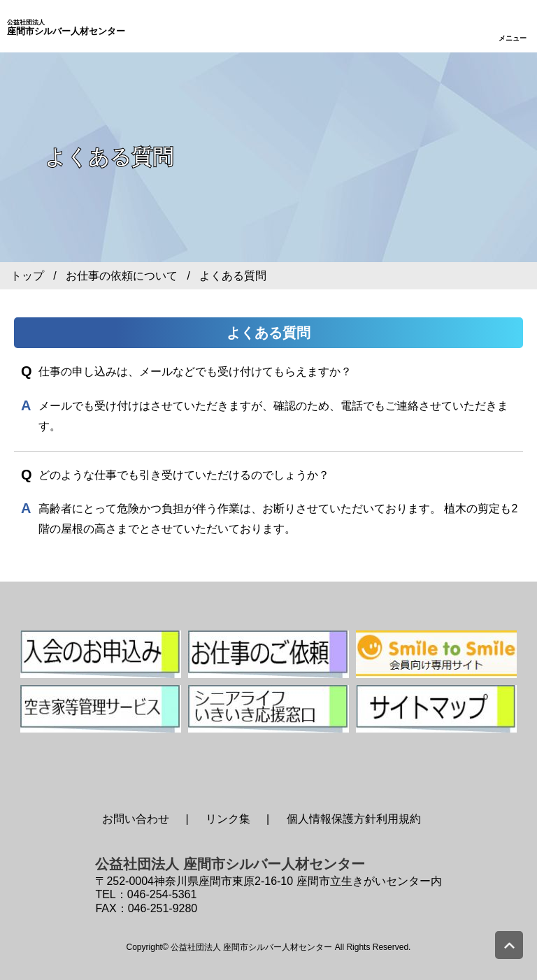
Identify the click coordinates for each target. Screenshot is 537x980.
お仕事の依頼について (122, 276)
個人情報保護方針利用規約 (354, 819)
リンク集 (228, 819)
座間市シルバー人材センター (66, 28)
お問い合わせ (136, 819)
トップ (27, 276)
